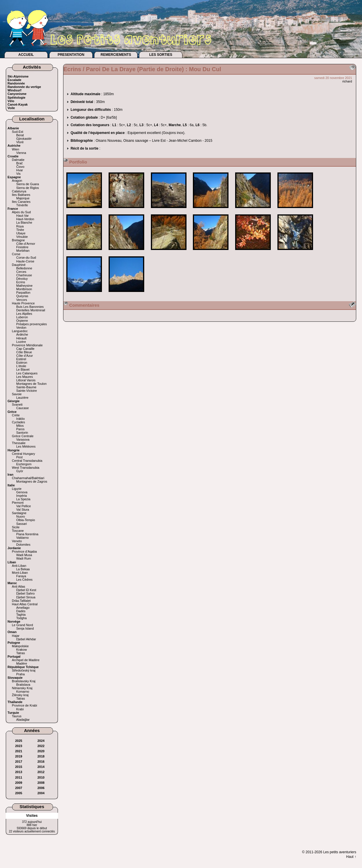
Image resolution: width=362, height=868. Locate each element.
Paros (20, 429)
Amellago (23, 608)
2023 (19, 746)
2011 (19, 777)
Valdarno (22, 538)
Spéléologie (17, 98)
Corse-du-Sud (26, 258)
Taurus (17, 716)
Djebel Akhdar (26, 639)
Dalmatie (18, 160)
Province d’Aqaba (24, 551)
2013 (19, 772)
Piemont (18, 503)
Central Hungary (23, 454)
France (13, 209)
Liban (12, 562)
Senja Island (25, 628)
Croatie (13, 156)
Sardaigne (19, 513)
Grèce (12, 412)
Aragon (17, 181)
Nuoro (21, 516)
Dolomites (23, 545)
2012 (41, 772)
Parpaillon (23, 293)
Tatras (21, 653)
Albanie (13, 128)
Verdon (21, 328)
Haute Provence (23, 303)
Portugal (14, 656)
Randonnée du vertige (24, 87)
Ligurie (17, 489)
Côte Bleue (24, 352)
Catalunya (19, 191)
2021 (19, 751)
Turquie (13, 713)
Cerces (21, 272)
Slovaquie (15, 678)
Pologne (14, 643)
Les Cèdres (24, 580)
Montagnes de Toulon (31, 384)
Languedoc (20, 331)
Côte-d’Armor (26, 244)
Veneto (17, 541)
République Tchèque (23, 667)
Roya (20, 226)
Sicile (16, 527)
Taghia (21, 615)
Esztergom (24, 464)
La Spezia (23, 499)
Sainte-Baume (26, 387)
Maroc (12, 583)
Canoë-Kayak (18, 104)
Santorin (22, 433)
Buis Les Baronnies (30, 307)
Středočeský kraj (24, 670)
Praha (20, 674)
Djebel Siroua (26, 597)
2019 (19, 756)
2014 (41, 767)
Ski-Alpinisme (18, 76)
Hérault (21, 338)
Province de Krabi (24, 705)
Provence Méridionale (27, 345)
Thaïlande (15, 702)
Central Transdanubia (27, 461)
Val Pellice (24, 506)
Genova (22, 492)
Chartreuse (24, 275)
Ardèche (22, 334)
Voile (11, 108)
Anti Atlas (19, 586)
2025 (19, 741)
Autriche (14, 146)
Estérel (21, 359)
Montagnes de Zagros (32, 481)
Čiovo (20, 167)
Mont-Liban (20, 573)
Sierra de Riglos (28, 188)
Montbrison (24, 289)
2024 (41, 741)
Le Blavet (23, 369)
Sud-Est (18, 132)
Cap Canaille (25, 349)
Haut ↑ (351, 857)
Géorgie (14, 401)
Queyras (22, 296)
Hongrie (14, 450)
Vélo (11, 101)
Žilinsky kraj (20, 695)
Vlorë (20, 142)
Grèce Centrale (23, 436)
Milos (20, 426)
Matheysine (24, 286)
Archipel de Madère (26, 660)
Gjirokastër (24, 139)
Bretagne (18, 240)
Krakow (22, 650)
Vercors (22, 300)
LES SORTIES (161, 55)
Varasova (23, 439)
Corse (16, 254)
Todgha (21, 618)
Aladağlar (23, 720)
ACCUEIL (26, 55)
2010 (41, 777)
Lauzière (22, 398)
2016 (41, 762)
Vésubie (22, 237)
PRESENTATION (71, 55)
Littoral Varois (26, 380)
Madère (22, 663)
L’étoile (21, 366)
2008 (41, 783)
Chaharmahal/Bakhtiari (28, 478)
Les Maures (24, 377)
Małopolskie (20, 646)
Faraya (21, 576)
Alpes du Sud (21, 212)
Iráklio (20, 419)
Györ (20, 471)
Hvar (20, 170)
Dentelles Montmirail (31, 310)
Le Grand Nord (22, 625)
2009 (19, 783)
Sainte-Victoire (26, 391)
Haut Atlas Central (25, 604)
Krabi (20, 709)
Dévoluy (22, 279)
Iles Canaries (21, 202)
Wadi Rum (24, 558)
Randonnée (16, 83)
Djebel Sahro (25, 593)
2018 (41, 756)
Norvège (14, 621)
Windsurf (14, 90)
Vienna (21, 153)
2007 (19, 788)
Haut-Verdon (25, 219)
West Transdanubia (26, 468)
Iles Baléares (21, 195)
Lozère (21, 342)
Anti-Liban (19, 566)
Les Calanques (27, 373)
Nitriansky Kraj (22, 688)
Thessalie (19, 443)
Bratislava (23, 685)
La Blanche (24, 222)
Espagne (14, 177)
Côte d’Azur (24, 356)
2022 (41, 746)
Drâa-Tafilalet (21, 601)
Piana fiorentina (27, 534)
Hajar (16, 636)
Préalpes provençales (32, 324)
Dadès (21, 611)
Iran (10, 475)
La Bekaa (23, 569)
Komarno (23, 692)
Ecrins (21, 282)
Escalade (14, 80)
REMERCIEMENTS (116, 55)
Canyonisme (17, 94)
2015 (19, 767)
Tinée (20, 230)
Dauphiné (19, 265)
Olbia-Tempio (26, 520)
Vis (18, 174)
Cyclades (18, 422)
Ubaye (21, 233)
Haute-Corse (25, 261)
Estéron (22, 363)
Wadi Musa (24, 555)
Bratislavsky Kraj (24, 681)
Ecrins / (75, 69)
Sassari (22, 524)
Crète (16, 415)
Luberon (22, 317)
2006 (41, 788)
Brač (20, 163)
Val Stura (23, 510)
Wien (15, 149)
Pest (19, 457)
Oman (12, 632)
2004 (41, 793)
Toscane (18, 531)
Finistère (22, 247)
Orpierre (22, 321)
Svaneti (17, 404)
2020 (41, 751)
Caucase (22, 408)
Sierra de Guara (28, 184)
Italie (11, 485)
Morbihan (23, 251)
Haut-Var (22, 216)
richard (347, 81)
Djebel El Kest (26, 590)
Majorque (23, 198)
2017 (19, 762)
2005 (19, 793)
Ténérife (22, 205)
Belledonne (24, 268)
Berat (20, 135)
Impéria (22, 496)
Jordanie (14, 548)
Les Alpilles (24, 314)
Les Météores (26, 446)
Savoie (17, 394)
